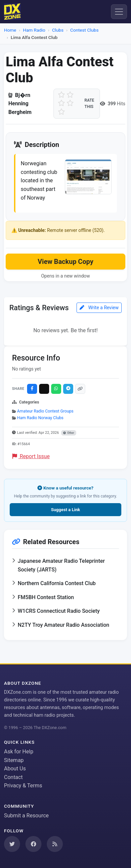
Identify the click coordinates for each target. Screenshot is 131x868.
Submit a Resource (26, 816)
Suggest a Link (65, 510)
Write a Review (99, 308)
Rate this (89, 103)
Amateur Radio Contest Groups (45, 411)
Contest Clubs (84, 30)
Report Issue (31, 456)
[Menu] (119, 12)
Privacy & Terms (23, 786)
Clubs (58, 30)
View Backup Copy (65, 262)
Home (10, 30)
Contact (13, 777)
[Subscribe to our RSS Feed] (55, 844)
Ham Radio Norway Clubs (40, 418)
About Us (15, 769)
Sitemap (14, 760)
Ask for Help (19, 752)
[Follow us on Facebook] (33, 844)
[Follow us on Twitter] (12, 844)
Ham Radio (34, 30)
